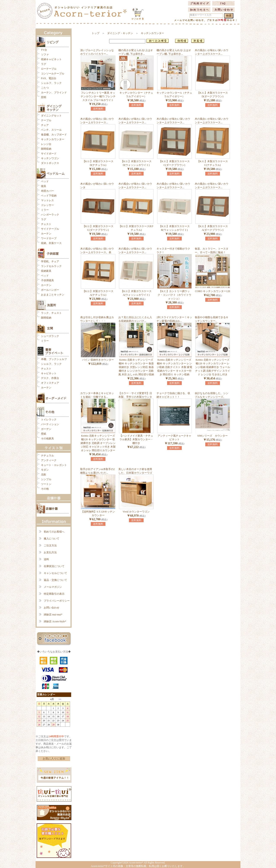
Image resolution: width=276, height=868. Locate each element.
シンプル (46, 479)
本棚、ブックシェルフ (54, 359)
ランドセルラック (51, 266)
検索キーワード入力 (201, 15)
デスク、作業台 (50, 378)
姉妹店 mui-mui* (53, 615)
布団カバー (47, 191)
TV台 (44, 50)
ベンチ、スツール (51, 130)
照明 (44, 97)
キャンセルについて (55, 573)
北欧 (44, 475)
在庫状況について (54, 566)
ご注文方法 (50, 546)
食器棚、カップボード (54, 135)
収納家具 (46, 271)
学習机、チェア (50, 261)
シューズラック (50, 336)
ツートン (46, 484)
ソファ (45, 55)
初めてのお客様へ (54, 532)
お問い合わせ (52, 608)
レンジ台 (46, 144)
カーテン (46, 234)
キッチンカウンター (53, 139)
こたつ (45, 88)
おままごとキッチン (53, 295)
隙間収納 (46, 149)
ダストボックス (50, 163)
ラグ (44, 64)
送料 (46, 559)
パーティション (50, 424)
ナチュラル (47, 456)
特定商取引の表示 (54, 594)
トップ (96, 33)
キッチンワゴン (50, 158)
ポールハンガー (50, 290)
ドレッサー (47, 205)
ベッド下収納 (49, 196)
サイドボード (49, 154)
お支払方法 (50, 552)
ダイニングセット (51, 116)
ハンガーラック (50, 215)
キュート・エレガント (54, 465)
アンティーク (49, 460)
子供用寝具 (47, 280)
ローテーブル (49, 69)
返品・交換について (55, 580)
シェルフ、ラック (51, 83)
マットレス (47, 200)
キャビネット (49, 373)
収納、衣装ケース (51, 243)
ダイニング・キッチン (120, 33)
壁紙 (44, 434)
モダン (45, 470)
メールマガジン (53, 587)
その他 (45, 489)
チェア (45, 125)
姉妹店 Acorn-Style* (55, 621)
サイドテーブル (50, 229)
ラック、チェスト (51, 313)
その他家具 (47, 439)
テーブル (46, 120)
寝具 (44, 186)
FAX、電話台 (49, 78)
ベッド (45, 181)
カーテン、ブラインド (54, 93)
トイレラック (49, 420)
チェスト (46, 224)
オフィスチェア (50, 383)
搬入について (52, 539)
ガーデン (46, 429)
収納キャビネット (51, 59)
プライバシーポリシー (57, 601)
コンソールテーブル (53, 74)
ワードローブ (49, 238)
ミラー (45, 210)
